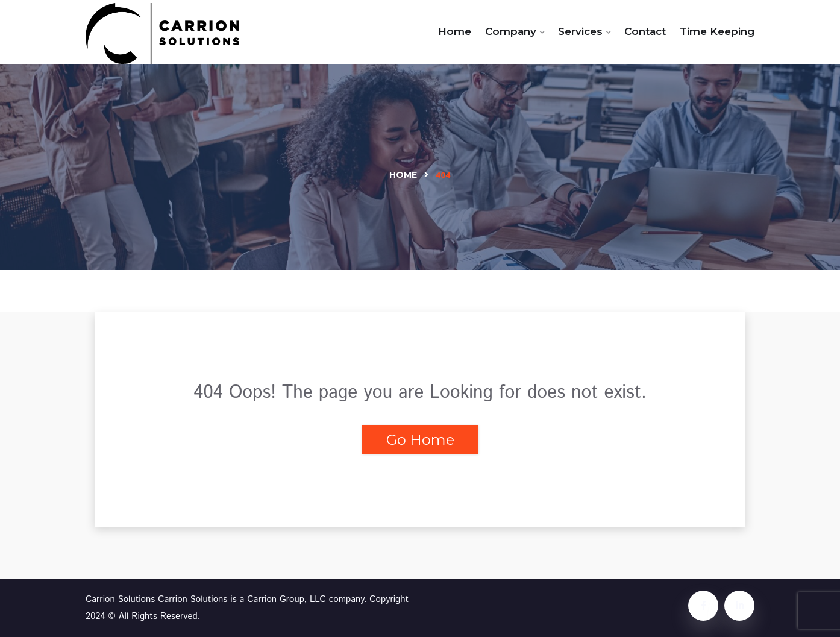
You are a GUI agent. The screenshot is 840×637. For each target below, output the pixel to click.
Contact (645, 31)
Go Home (420, 440)
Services (580, 31)
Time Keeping (717, 31)
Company (511, 31)
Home (455, 31)
